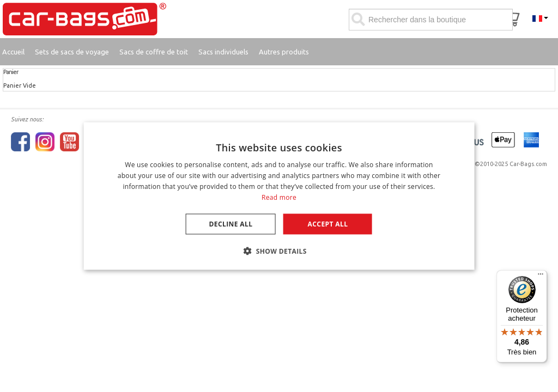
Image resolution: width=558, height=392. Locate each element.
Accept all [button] (328, 223)
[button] (279, 250)
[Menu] (541, 277)
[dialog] (279, 196)
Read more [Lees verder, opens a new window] (279, 197)
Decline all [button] (231, 223)
